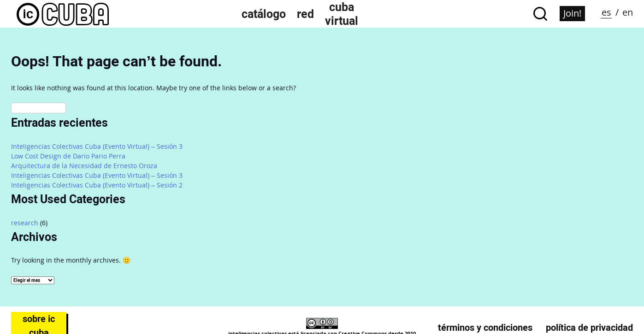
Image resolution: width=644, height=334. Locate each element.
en (628, 12)
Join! (572, 13)
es (606, 12)
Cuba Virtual (342, 14)
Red (305, 14)
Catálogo (264, 14)
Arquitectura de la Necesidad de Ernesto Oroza (84, 166)
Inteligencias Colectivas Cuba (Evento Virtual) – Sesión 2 (97, 185)
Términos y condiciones (485, 328)
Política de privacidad (589, 328)
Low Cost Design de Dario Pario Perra (68, 156)
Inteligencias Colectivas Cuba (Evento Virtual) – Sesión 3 (97, 146)
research (25, 223)
